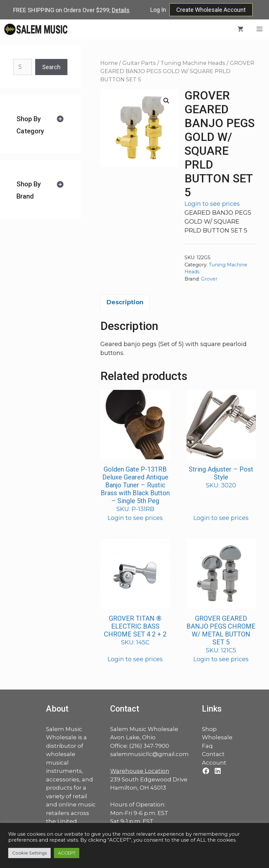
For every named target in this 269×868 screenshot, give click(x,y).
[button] (166, 101)
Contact (213, 754)
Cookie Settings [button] (29, 853)
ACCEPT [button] (67, 853)
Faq (207, 746)
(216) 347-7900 (149, 746)
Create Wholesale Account (211, 10)
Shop (209, 729)
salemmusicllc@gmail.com (149, 754)
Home (109, 63)
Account (214, 763)
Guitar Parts (139, 63)
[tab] (40, 125)
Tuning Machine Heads (193, 63)
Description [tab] (125, 302)
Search (51, 67)
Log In (158, 10)
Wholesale (217, 737)
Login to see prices (212, 204)
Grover (209, 279)
